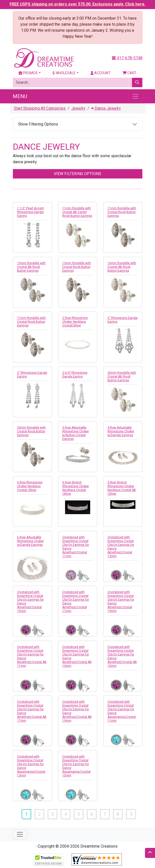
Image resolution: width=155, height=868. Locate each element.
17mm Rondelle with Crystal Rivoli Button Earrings (31, 322)
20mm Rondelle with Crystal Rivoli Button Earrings (31, 431)
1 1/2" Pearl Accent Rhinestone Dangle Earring (31, 212)
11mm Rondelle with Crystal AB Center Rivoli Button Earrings (77, 212)
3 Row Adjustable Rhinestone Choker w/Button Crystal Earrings (76, 433)
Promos (28, 73)
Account (100, 73)
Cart (130, 73)
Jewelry (78, 108)
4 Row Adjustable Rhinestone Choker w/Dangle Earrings (121, 431)
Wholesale (64, 73)
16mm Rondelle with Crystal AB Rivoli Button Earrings (122, 267)
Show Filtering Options (38, 124)
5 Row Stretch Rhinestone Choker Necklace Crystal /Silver (76, 488)
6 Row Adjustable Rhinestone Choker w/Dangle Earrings (30, 541)
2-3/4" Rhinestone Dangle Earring (75, 375)
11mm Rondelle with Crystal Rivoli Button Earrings (122, 212)
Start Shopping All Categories (40, 108)
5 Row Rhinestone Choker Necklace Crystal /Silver (30, 486)
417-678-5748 (127, 58)
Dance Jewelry (106, 108)
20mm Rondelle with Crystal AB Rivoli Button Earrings (122, 377)
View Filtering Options (77, 174)
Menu (20, 96)
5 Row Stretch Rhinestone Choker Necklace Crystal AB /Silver (122, 488)
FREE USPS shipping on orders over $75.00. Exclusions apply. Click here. (77, 4)
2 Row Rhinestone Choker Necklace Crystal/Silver (75, 322)
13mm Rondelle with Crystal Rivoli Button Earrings (77, 267)
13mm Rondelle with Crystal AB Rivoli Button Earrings (31, 267)
